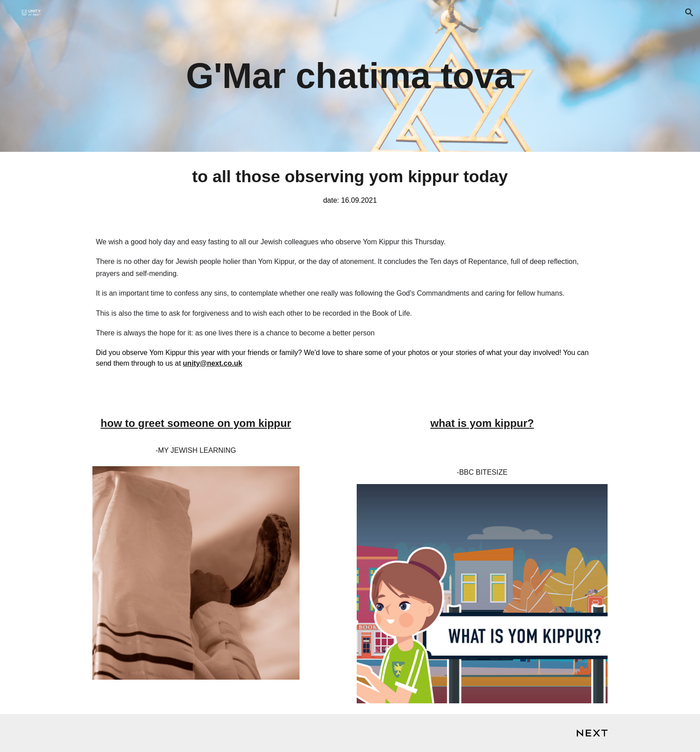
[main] (350, 76)
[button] (689, 13)
